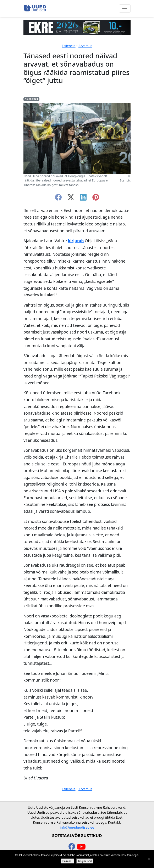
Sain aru (67, 861)
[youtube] (81, 847)
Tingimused (85, 861)
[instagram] (96, 198)
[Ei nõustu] (149, 859)
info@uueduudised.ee (77, 827)
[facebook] (58, 198)
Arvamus (85, 46)
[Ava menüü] (125, 9)
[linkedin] (83, 198)
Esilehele (69, 46)
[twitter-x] (71, 198)
